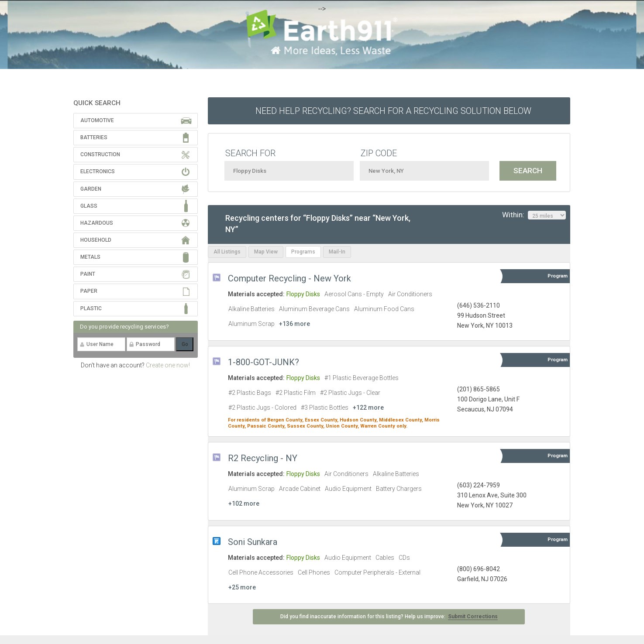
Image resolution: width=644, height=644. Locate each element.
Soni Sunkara (253, 542)
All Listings (227, 252)
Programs (303, 252)
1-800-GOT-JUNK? (263, 362)
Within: (534, 215)
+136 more (294, 324)
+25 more (242, 587)
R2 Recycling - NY (263, 458)
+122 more (368, 408)
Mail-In (337, 252)
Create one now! (168, 365)
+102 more (244, 504)
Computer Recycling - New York (289, 278)
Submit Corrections (473, 617)
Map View (266, 252)
